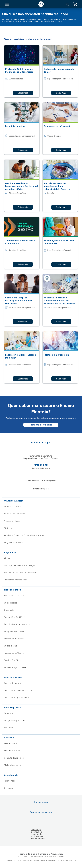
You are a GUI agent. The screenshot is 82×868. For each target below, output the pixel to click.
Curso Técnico (11, 603)
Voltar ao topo (42, 442)
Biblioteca (9, 528)
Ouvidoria (8, 788)
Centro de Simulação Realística (18, 690)
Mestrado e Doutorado (14, 639)
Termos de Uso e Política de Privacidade (41, 854)
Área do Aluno (10, 743)
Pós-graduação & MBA (14, 632)
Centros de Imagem (13, 683)
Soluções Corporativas (15, 721)
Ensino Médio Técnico (14, 596)
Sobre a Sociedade (13, 507)
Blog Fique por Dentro (14, 542)
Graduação (9, 610)
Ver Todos (9, 728)
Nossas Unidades (12, 521)
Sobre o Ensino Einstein (15, 514)
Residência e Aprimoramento (17, 624)
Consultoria (9, 713)
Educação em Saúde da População (20, 565)
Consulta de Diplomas (14, 758)
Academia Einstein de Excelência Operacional (24, 535)
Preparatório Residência (15, 617)
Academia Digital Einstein (15, 667)
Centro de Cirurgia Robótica (16, 698)
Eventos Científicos (13, 660)
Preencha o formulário (41, 425)
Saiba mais (23, 93)
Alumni (7, 558)
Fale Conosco (10, 781)
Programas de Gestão (14, 653)
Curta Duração (11, 646)
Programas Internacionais (16, 580)
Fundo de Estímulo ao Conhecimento (21, 573)
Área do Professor (12, 751)
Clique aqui (36, 830)
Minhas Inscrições (12, 765)
